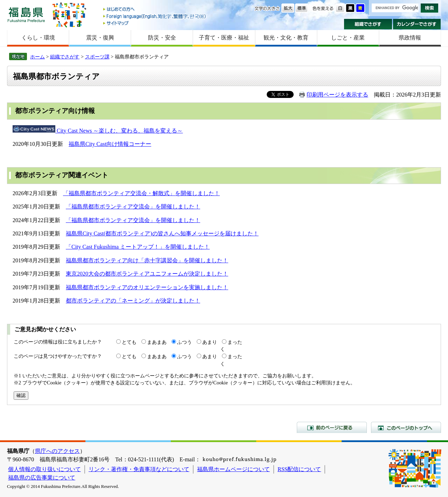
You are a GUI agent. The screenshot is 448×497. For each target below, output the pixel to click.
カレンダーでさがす (417, 24)
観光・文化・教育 (286, 38)
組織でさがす (368, 24)
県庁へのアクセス (57, 451)
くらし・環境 (38, 38)
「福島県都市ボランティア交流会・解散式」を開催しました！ (141, 193)
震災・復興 (100, 38)
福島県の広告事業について (42, 478)
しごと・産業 (348, 38)
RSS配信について (299, 469)
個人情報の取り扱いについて (44, 469)
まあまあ (157, 342)
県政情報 (410, 38)
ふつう (184, 342)
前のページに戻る (332, 427)
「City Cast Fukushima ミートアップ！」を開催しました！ (138, 247)
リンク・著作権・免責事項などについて (139, 469)
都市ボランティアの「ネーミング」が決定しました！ (133, 301)
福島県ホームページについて (233, 469)
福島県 (26, 15)
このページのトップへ (406, 427)
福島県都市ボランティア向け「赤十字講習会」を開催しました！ (147, 260)
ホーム (37, 57)
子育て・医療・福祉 (224, 38)
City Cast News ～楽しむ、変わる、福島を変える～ (119, 131)
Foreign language (155, 16)
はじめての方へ (155, 10)
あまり (210, 342)
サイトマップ (155, 23)
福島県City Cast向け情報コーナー (110, 144)
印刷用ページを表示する (337, 95)
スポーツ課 (97, 57)
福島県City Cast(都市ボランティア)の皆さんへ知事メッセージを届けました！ (162, 233)
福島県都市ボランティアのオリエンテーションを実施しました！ (147, 287)
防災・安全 (162, 38)
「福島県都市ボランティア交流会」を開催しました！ (133, 207)
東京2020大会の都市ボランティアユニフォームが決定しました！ (147, 274)
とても (129, 342)
